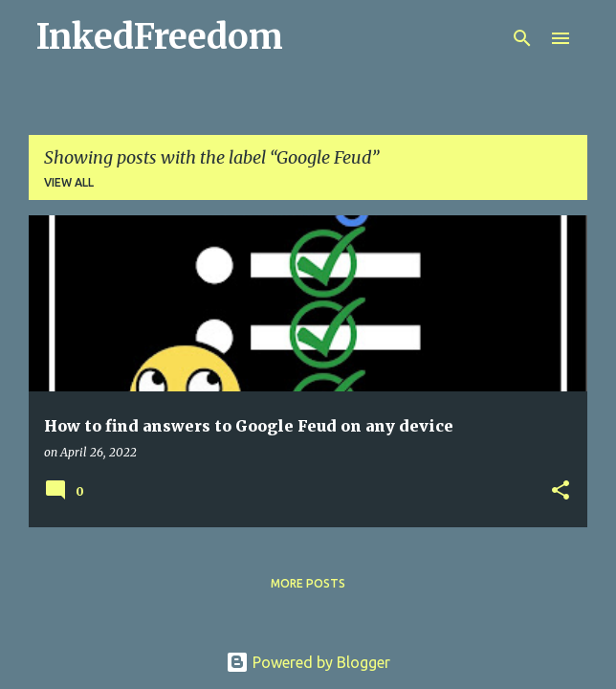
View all (69, 182)
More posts (308, 583)
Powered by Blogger (308, 662)
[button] (561, 491)
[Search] (522, 38)
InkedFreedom (160, 37)
